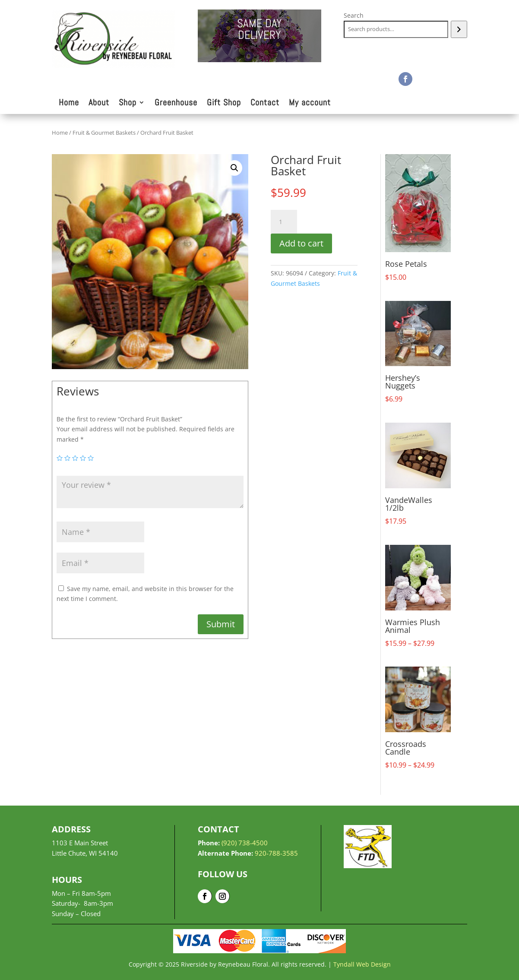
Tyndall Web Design (362, 964)
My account (310, 104)
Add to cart (301, 243)
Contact (265, 104)
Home (69, 104)
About (99, 104)
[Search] (459, 29)
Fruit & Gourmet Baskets (104, 133)
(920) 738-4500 (245, 843)
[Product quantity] (284, 222)
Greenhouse (176, 104)
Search (354, 15)
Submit (221, 624)
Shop (128, 104)
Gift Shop (224, 104)
